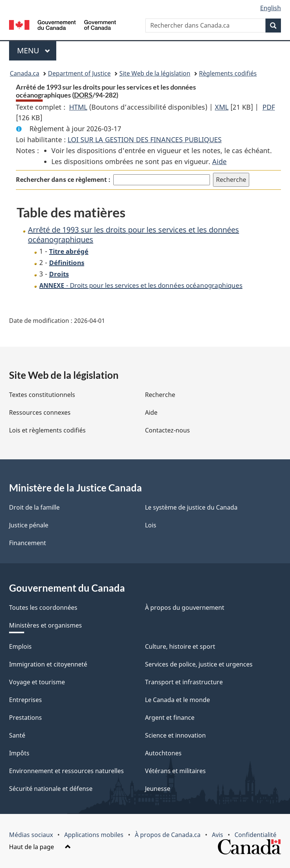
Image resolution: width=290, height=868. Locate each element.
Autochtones (163, 753)
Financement (28, 543)
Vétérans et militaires (175, 771)
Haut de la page (40, 847)
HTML (78, 107)
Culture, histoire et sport (180, 646)
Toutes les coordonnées (43, 608)
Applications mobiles (94, 835)
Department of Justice (79, 73)
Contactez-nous (167, 430)
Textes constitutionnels (42, 395)
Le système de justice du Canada (191, 507)
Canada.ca (25, 73)
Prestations (25, 718)
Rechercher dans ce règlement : (63, 180)
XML (222, 107)
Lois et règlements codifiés (47, 430)
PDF (269, 107)
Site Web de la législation (155, 73)
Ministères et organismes (46, 625)
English (271, 8)
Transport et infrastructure (184, 682)
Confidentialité (255, 835)
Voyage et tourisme (37, 682)
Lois (151, 525)
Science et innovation (175, 735)
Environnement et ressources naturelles (66, 771)
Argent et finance (170, 718)
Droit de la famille (34, 507)
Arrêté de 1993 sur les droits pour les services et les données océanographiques (133, 235)
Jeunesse (158, 789)
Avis (217, 835)
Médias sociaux (31, 835)
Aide (219, 161)
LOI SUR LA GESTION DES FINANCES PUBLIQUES (145, 139)
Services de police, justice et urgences (199, 664)
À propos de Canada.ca (168, 835)
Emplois (20, 646)
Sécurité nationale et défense (51, 789)
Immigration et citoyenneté (48, 664)
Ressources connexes (40, 412)
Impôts (19, 753)
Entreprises (25, 700)
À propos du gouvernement (185, 608)
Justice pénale (29, 525)
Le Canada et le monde (177, 700)
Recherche (160, 395)
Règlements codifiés (228, 73)
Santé (17, 735)
